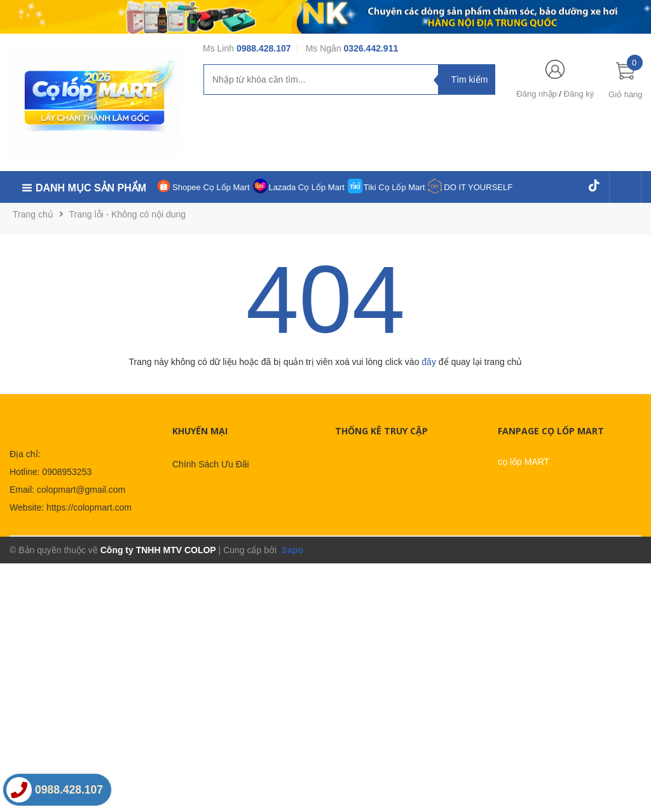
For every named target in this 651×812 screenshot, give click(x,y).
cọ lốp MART (524, 462)
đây (429, 362)
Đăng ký (579, 94)
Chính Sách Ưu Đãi (211, 464)
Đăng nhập (536, 94)
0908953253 (67, 472)
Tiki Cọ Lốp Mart (394, 187)
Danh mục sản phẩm (91, 188)
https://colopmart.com (89, 507)
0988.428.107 (264, 48)
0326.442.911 (371, 48)
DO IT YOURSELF (478, 187)
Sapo (291, 550)
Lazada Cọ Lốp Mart (307, 187)
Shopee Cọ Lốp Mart (211, 187)
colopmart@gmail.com (81, 490)
